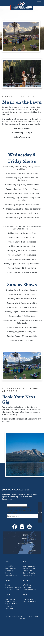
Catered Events (29, 590)
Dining (8, 585)
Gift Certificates (30, 602)
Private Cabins (29, 575)
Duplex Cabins (29, 571)
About (9, 595)
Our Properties (29, 566)
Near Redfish (11, 568)
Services (9, 606)
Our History (10, 599)
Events (27, 580)
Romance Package (13, 587)
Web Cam (9, 608)
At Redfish (10, 566)
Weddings (27, 585)
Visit (8, 562)
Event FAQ (27, 587)
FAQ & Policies (11, 604)
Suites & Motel (29, 568)
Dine (8, 580)
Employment (28, 599)
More (26, 595)
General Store (11, 575)
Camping (9, 571)
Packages (9, 573)
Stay (25, 562)
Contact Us (10, 602)
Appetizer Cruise (12, 590)
